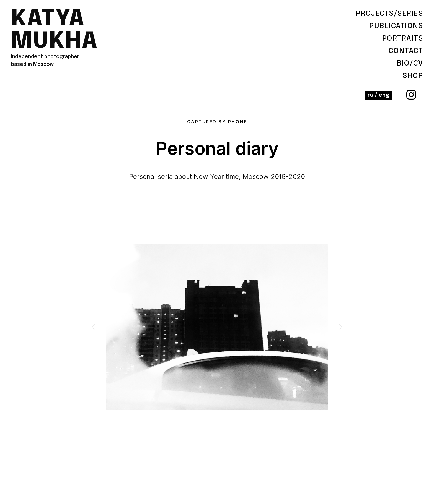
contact (406, 51)
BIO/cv (410, 63)
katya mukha (55, 30)
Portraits (403, 39)
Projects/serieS (390, 14)
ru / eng (378, 95)
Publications (396, 26)
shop (413, 76)
